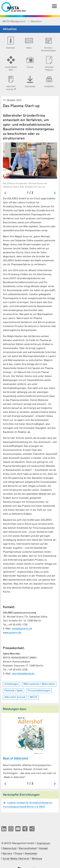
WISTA (34, 697)
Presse (18, 854)
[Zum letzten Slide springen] (5, 193)
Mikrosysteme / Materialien (39, 684)
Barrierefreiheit (28, 849)
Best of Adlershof (16, 759)
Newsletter (31, 854)
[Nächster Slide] (55, 193)
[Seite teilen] (32, 829)
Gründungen (11, 684)
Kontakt (44, 849)
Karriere (7, 854)
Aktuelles (36, 22)
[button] (4, 829)
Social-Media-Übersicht (16, 859)
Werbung (37, 859)
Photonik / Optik (14, 691)
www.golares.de (12, 633)
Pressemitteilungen (39, 691)
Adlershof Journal (15, 697)
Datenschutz (10, 849)
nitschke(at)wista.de (23, 674)
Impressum (44, 843)
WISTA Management (14, 22)
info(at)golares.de (22, 629)
